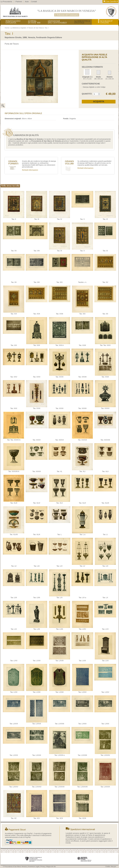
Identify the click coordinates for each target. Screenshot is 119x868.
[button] (99, 93)
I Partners (18, 2)
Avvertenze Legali (34, 867)
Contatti (34, 2)
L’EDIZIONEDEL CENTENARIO (57, 22)
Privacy (43, 867)
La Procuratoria (6, 2)
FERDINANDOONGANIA (13, 22)
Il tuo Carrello (111, 1)
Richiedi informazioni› (30, 170)
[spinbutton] (96, 94)
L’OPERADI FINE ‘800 (34, 22)
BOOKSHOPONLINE (106, 22)
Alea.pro (113, 867)
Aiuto (27, 2)
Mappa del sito (51, 867)
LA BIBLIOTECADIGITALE (82, 22)
